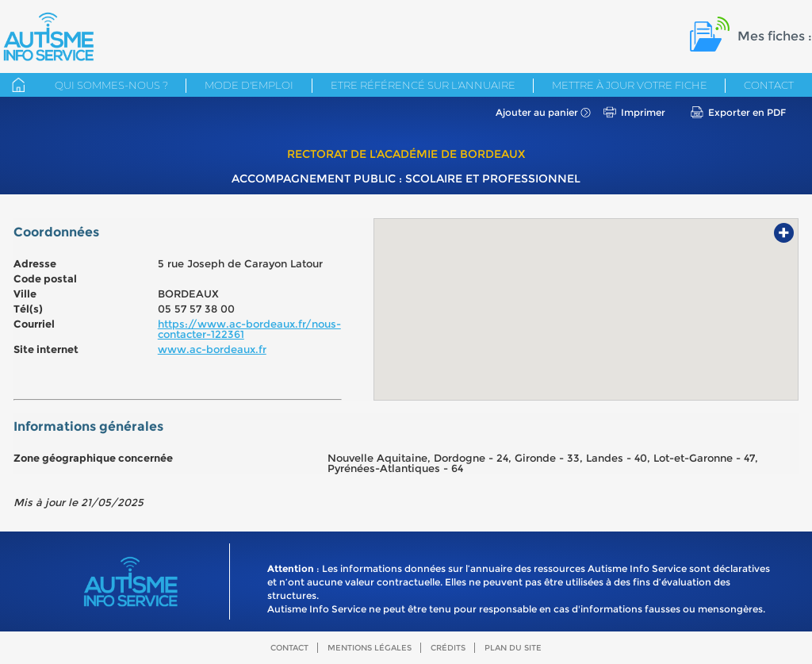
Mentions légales (370, 648)
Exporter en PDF (747, 112)
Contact (769, 85)
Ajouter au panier (537, 112)
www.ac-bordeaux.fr (212, 349)
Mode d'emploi (249, 85)
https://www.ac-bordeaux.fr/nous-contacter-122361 (249, 329)
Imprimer (643, 112)
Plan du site (513, 648)
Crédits (448, 648)
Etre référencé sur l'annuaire (423, 85)
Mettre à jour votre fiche (630, 85)
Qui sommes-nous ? (111, 85)
